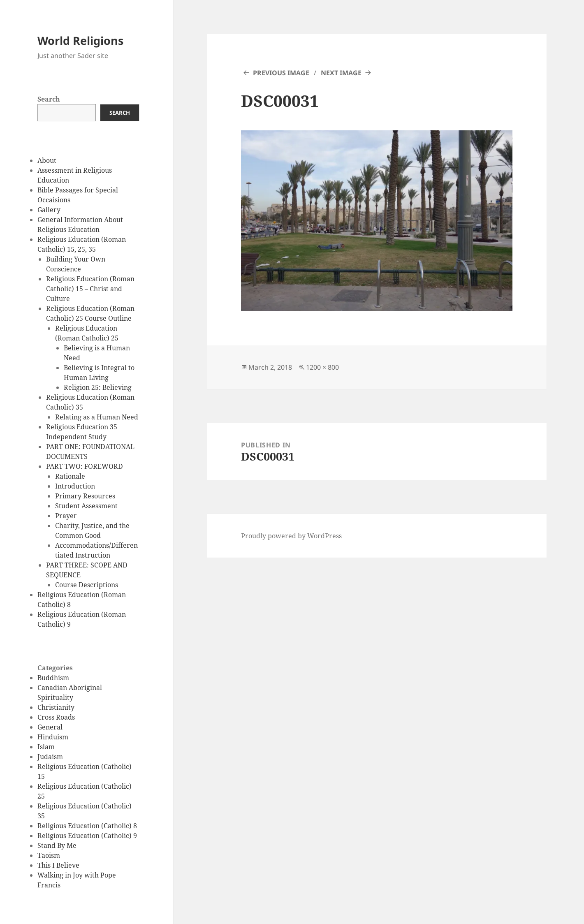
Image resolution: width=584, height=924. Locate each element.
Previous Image (281, 73)
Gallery (49, 210)
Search (49, 99)
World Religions (80, 41)
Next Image (341, 73)
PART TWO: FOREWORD (85, 466)
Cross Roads (56, 717)
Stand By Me (57, 845)
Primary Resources (85, 496)
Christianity (56, 707)
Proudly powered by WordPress (291, 536)
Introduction (75, 486)
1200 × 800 (322, 367)
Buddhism (53, 678)
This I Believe (58, 865)
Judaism (50, 757)
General (50, 727)
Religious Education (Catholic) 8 (87, 826)
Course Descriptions (87, 585)
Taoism (49, 855)
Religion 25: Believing (98, 387)
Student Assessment (86, 506)
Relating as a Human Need (97, 417)
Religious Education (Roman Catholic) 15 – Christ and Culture (90, 289)
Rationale (70, 476)
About (47, 160)
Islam (46, 747)
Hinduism (53, 737)
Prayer (66, 516)
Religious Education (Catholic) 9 (87, 836)
